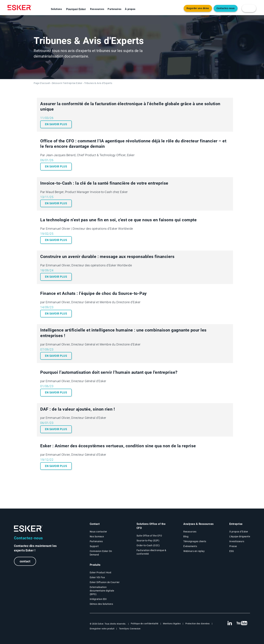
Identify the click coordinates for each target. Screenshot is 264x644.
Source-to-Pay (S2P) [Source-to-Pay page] (148, 541)
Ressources (97, 9)
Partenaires (115, 9)
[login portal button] (249, 8)
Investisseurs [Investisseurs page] (237, 541)
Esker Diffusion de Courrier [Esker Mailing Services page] (105, 582)
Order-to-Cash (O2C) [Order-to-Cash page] (148, 545)
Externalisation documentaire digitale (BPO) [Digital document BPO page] (102, 591)
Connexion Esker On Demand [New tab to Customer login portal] (101, 553)
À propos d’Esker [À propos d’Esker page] (239, 532)
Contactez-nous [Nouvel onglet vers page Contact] (226, 8)
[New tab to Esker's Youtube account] (242, 623)
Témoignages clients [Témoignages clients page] (195, 541)
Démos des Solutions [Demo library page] (101, 604)
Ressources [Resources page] (190, 532)
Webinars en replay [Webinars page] (194, 551)
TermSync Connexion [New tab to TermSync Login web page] (130, 629)
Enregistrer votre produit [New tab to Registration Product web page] (102, 629)
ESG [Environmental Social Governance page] (232, 551)
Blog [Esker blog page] (186, 536)
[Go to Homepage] (28, 529)
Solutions (56, 9)
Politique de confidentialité (145, 624)
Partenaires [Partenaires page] (96, 541)
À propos (130, 9)
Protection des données (198, 624)
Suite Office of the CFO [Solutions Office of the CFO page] (149, 536)
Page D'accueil (42, 83)
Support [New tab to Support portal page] (94, 546)
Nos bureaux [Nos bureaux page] (97, 536)
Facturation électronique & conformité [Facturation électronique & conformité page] (151, 552)
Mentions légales (172, 624)
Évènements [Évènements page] (190, 546)
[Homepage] (20, 8)
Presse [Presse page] (233, 546)
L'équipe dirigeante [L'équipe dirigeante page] (240, 536)
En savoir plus (56, 124)
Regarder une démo (198, 8)
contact (25, 561)
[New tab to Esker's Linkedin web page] (230, 623)
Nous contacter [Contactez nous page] (98, 532)
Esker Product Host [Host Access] (101, 572)
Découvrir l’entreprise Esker (67, 83)
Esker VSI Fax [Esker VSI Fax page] (97, 577)
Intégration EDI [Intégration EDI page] (98, 599)
